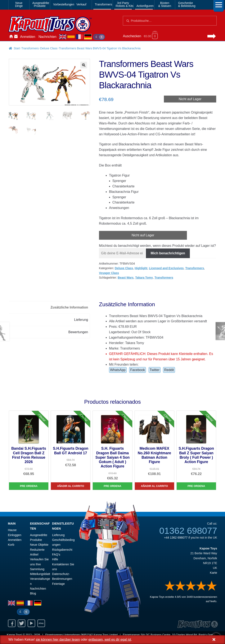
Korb (11, 545)
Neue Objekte (39, 545)
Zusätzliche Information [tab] (69, 307)
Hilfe (55, 559)
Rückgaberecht (62, 550)
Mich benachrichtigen (168, 253)
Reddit (169, 370)
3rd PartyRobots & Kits (124, 4)
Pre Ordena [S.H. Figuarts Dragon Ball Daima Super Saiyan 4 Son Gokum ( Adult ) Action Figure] (112, 486)
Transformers (103, 4)
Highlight (141, 268)
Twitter (155, 370)
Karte (213, 573)
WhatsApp (118, 370)
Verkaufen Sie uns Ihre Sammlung (39, 564)
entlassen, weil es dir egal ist (110, 640)
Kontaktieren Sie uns (16, 37)
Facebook (138, 370)
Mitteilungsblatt (40, 574)
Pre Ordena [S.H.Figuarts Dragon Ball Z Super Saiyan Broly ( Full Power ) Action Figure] (196, 486)
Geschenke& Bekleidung (186, 4)
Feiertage (58, 584)
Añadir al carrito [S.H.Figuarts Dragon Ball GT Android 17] (71, 486)
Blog (33, 593)
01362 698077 (188, 531)
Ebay (41, 623)
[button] (84, 65)
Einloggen (15, 535)
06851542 (87, 635)
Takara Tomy (144, 278)
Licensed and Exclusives (166, 268)
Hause (11, 37)
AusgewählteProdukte (41, 4)
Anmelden (28, 37)
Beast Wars (126, 278)
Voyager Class (109, 273)
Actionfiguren (145, 6)
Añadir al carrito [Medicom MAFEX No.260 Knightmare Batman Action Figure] (154, 486)
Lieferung (58, 535)
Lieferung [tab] (81, 320)
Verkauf (81, 4)
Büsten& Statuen (165, 4)
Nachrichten (47, 37)
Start (17, 48)
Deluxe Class (49, 48)
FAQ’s (56, 554)
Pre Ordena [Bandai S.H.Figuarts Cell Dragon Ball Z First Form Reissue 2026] (29, 486)
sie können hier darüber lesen (58, 640)
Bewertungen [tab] (78, 332)
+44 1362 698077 (176, 538)
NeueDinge (19, 4)
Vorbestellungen (61, 4)
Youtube (31, 623)
